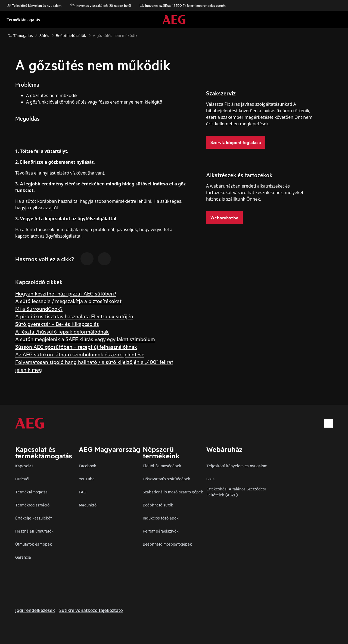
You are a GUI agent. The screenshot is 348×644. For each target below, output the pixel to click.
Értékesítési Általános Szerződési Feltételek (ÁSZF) (236, 492)
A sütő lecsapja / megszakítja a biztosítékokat (68, 301)
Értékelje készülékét (33, 518)
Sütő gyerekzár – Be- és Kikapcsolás (57, 324)
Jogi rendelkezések (35, 610)
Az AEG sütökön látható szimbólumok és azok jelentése (80, 354)
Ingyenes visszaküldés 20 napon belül (101, 5)
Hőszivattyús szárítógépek (167, 479)
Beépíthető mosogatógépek (167, 544)
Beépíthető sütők (158, 505)
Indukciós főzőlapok (161, 518)
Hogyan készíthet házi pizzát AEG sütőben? (66, 293)
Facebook (88, 466)
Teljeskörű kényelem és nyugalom (34, 5)
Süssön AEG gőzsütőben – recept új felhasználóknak (76, 346)
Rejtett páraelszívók (161, 531)
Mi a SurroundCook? (39, 308)
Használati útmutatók (34, 531)
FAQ (83, 492)
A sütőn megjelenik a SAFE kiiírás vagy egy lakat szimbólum (85, 339)
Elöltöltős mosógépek (162, 466)
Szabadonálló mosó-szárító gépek (173, 492)
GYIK (211, 479)
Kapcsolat (24, 466)
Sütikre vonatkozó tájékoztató (91, 610)
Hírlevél (22, 479)
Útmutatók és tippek (34, 544)
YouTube (87, 479)
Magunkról (88, 505)
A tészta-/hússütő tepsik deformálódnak (62, 331)
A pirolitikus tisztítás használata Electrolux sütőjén (74, 316)
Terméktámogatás (31, 492)
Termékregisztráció (32, 505)
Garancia (23, 557)
